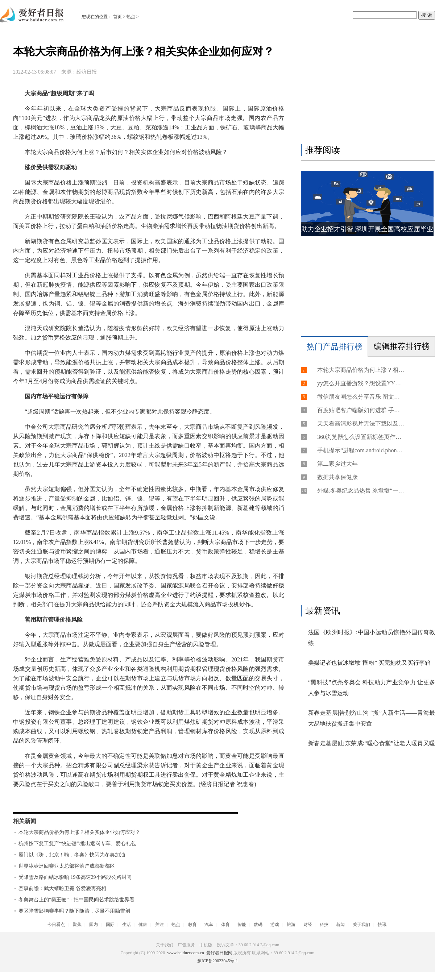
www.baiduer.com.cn (186, 953)
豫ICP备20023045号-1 (218, 961)
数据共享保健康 (337, 477)
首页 (117, 17)
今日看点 (56, 925)
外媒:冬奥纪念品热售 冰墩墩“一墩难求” (361, 491)
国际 (110, 925)
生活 (127, 925)
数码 (258, 925)
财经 (308, 925)
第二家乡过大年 (337, 464)
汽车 (209, 925)
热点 (131, 17)
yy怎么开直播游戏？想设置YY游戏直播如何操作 (361, 383)
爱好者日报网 (219, 953)
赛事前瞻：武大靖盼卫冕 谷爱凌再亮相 (62, 888)
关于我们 (361, 925)
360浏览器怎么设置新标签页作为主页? (361, 437)
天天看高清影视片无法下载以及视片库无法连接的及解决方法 (361, 423)
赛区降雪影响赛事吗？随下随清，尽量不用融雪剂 (74, 911)
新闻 (340, 925)
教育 (192, 925)
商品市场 (171, 799)
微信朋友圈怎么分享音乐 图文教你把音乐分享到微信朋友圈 (361, 397)
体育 (225, 925)
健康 (143, 925)
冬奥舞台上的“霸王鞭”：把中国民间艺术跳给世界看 (76, 900)
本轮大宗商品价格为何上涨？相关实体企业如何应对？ (79, 832)
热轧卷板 (61, 799)
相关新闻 (25, 821)
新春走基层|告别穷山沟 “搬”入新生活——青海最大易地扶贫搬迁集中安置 (372, 718)
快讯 (382, 925)
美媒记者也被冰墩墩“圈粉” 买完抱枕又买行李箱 (369, 663)
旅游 (291, 925)
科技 (324, 925)
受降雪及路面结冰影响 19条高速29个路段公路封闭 (75, 877)
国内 (94, 925)
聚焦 (77, 925)
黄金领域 (86, 799)
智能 (242, 925)
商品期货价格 (141, 799)
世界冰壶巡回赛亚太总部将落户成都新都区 (67, 866)
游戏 (275, 925)
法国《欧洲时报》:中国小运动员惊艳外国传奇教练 (372, 638)
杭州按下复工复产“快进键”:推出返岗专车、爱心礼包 (77, 844)
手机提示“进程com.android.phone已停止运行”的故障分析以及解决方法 (361, 450)
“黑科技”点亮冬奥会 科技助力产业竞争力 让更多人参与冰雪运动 (372, 688)
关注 (159, 925)
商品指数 (110, 799)
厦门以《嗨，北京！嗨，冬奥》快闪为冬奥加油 (72, 855)
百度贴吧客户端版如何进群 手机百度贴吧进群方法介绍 (361, 410)
